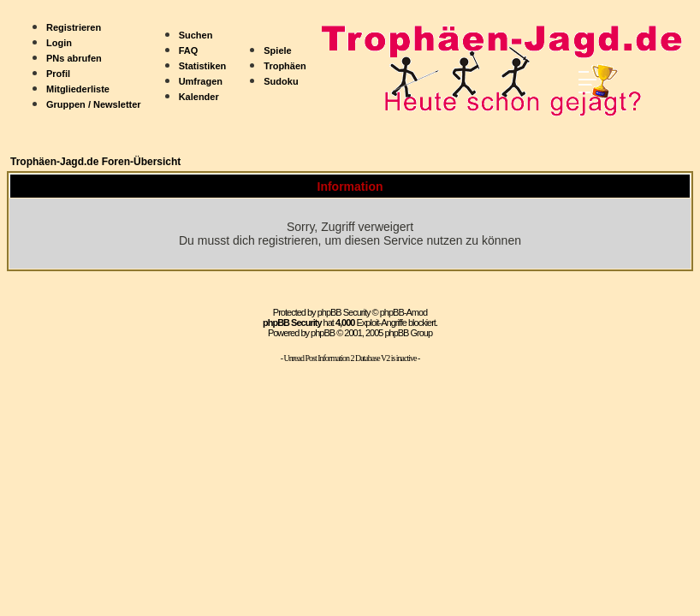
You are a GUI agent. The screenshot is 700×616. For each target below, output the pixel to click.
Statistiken (203, 66)
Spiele (277, 50)
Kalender (199, 97)
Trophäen (285, 66)
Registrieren (74, 27)
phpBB (323, 333)
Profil (58, 74)
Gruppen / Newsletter (94, 104)
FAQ (189, 50)
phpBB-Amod (403, 312)
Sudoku (281, 81)
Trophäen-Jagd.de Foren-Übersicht (95, 162)
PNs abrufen (74, 58)
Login (59, 43)
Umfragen (201, 81)
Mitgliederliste (78, 89)
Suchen (196, 35)
